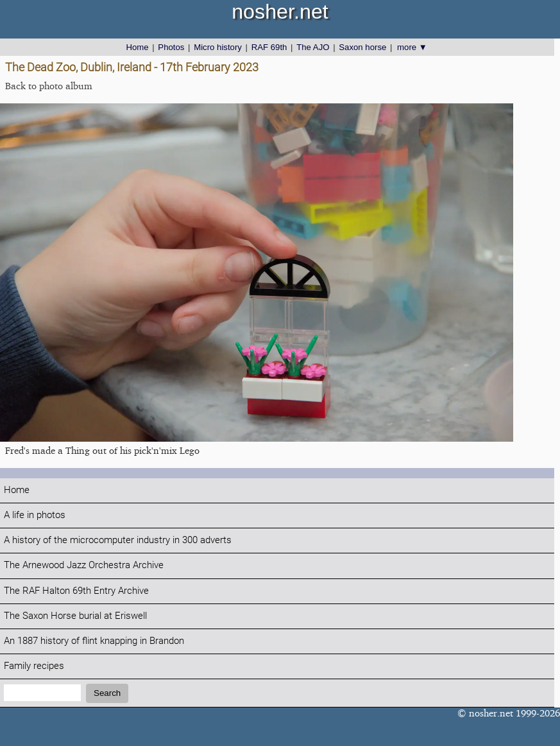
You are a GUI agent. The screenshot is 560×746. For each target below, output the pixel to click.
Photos (171, 47)
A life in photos (35, 515)
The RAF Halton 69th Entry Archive (76, 591)
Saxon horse (362, 47)
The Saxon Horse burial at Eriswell (75, 616)
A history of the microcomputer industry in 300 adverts (118, 540)
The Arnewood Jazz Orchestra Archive (84, 565)
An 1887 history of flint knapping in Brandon (94, 641)
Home (137, 47)
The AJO (313, 47)
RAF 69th (269, 47)
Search (107, 693)
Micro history (218, 47)
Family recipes (34, 666)
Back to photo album (49, 86)
